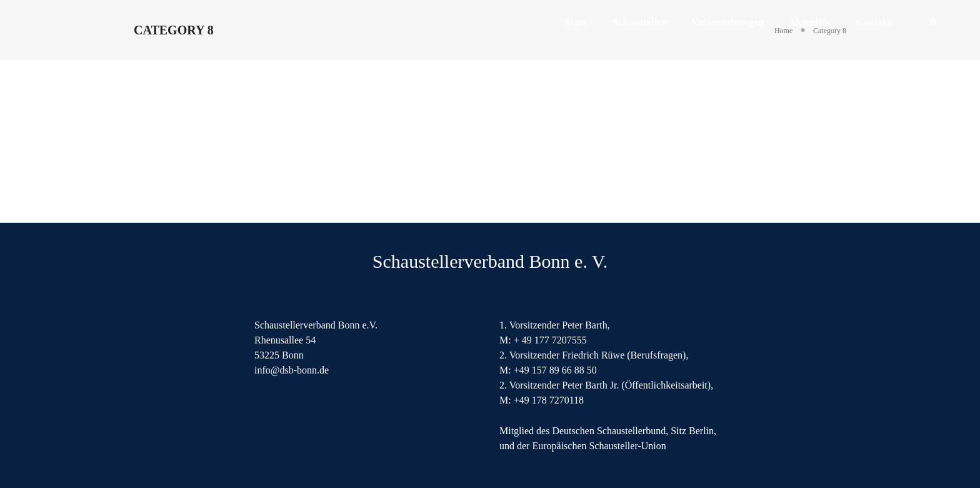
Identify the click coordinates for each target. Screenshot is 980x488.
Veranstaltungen (727, 22)
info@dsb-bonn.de (292, 370)
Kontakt (873, 22)
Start (576, 22)
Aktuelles (809, 22)
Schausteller (639, 22)
